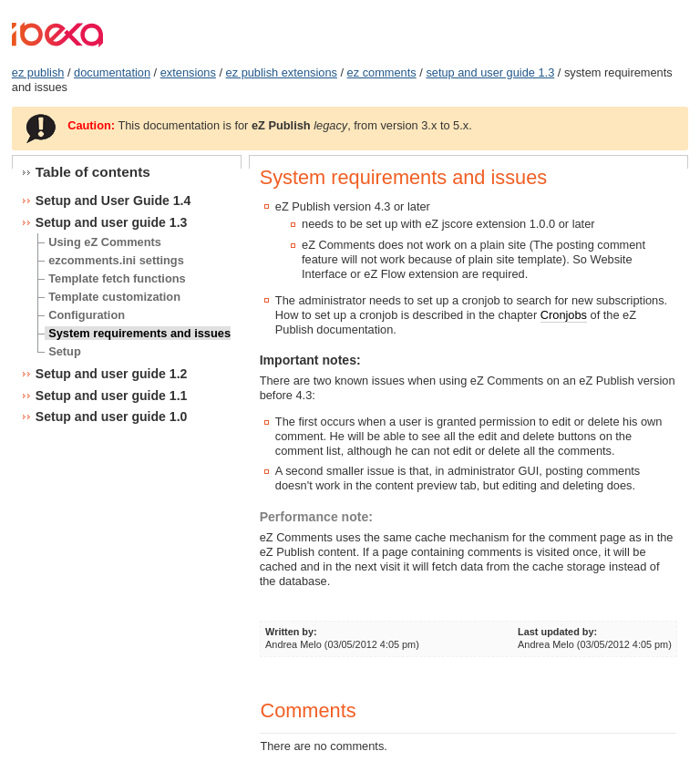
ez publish (38, 72)
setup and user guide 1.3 (490, 72)
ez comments (382, 72)
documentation (112, 72)
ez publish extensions (282, 72)
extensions (188, 72)
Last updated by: (557, 632)
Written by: (291, 632)
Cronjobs (564, 315)
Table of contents (93, 172)
